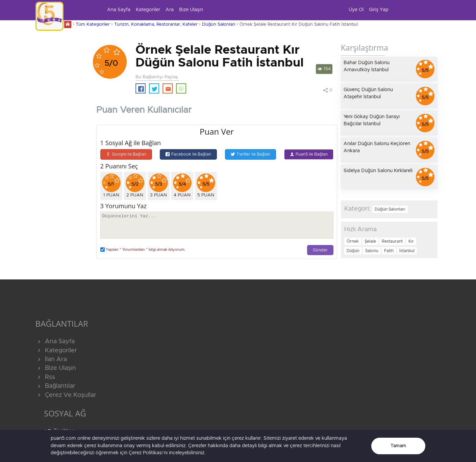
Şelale (370, 241)
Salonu (372, 251)
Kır (411, 241)
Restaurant (392, 241)
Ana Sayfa (119, 10)
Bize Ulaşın (191, 10)
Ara (170, 10)
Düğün (353, 251)
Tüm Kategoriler (93, 24)
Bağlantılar (55, 386)
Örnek (353, 241)
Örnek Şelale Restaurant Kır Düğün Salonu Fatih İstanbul (299, 24)
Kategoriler (148, 10)
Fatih (389, 251)
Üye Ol (356, 10)
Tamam (398, 446)
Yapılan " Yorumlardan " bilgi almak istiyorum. (143, 250)
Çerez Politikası (146, 453)
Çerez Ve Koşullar (66, 395)
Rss (45, 377)
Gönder (320, 250)
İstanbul (407, 251)
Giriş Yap (379, 10)
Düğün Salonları (219, 24)
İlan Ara (51, 359)
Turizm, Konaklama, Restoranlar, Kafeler (156, 24)
